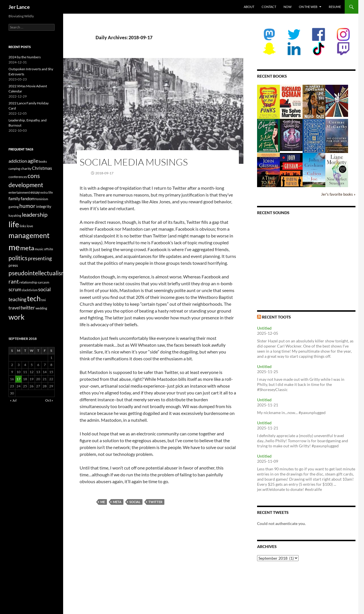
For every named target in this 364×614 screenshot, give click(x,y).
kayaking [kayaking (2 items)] (15, 215)
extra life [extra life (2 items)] (47, 192)
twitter (155, 502)
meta (117, 502)
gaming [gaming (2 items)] (14, 207)
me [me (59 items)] (14, 247)
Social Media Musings (134, 162)
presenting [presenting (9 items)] (40, 258)
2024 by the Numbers (25, 57)
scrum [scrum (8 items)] (15, 289)
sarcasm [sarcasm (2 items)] (44, 282)
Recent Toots (276, 317)
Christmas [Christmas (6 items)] (42, 168)
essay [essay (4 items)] (35, 192)
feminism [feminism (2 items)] (42, 199)
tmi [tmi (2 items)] (44, 300)
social (135, 502)
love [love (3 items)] (30, 226)
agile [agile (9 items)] (33, 161)
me (103, 502)
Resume (335, 7)
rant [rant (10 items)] (14, 282)
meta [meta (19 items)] (27, 248)
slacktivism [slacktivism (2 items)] (30, 290)
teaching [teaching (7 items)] (17, 299)
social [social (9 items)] (45, 289)
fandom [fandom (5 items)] (28, 199)
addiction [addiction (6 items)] (18, 161)
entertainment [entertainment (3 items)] (19, 192)
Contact (269, 7)
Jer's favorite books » (338, 194)
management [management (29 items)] (29, 235)
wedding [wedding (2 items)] (41, 308)
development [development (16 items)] (26, 185)
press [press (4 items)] (13, 265)
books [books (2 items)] (43, 161)
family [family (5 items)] (14, 199)
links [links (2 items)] (23, 226)
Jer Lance (19, 7)
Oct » (49, 400)
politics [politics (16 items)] (18, 258)
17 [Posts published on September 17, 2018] (18, 379)
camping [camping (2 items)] (14, 169)
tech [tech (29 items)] (34, 298)
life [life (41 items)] (14, 224)
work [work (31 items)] (16, 317)
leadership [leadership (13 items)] (35, 214)
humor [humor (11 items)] (27, 206)
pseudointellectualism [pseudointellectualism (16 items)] (37, 273)
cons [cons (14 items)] (34, 176)
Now (288, 7)
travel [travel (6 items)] (14, 308)
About (249, 7)
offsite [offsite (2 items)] (49, 249)
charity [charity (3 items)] (26, 169)
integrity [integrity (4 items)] (44, 206)
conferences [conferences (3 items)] (18, 177)
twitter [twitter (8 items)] (28, 308)
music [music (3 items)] (39, 249)
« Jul (13, 400)
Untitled (264, 328)
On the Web (308, 7)
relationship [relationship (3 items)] (28, 282)
